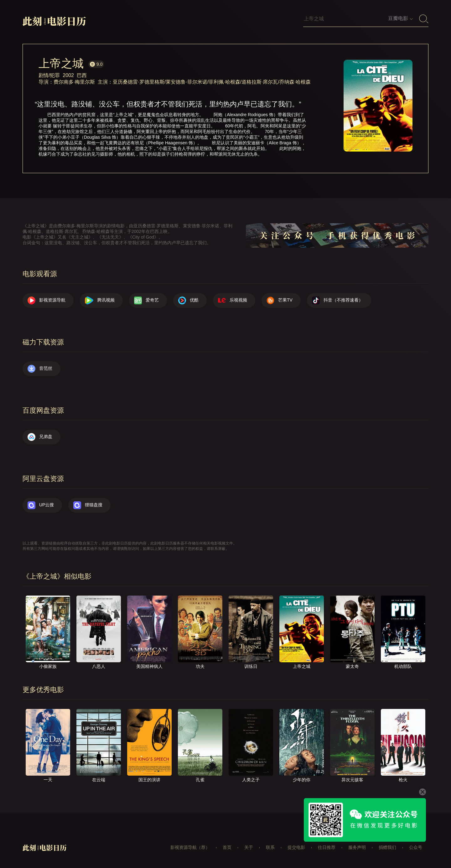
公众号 (416, 847)
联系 (270, 847)
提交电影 (296, 847)
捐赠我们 (387, 847)
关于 (249, 847)
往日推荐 (327, 847)
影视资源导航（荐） (190, 847)
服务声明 (357, 847)
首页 (227, 847)
